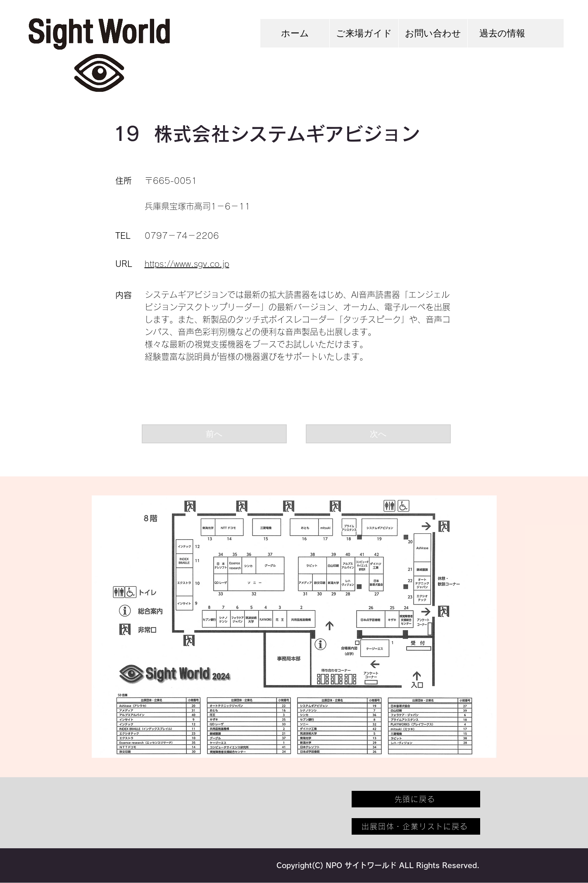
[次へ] (378, 434)
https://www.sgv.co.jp (187, 264)
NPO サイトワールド (361, 865)
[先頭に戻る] (416, 799)
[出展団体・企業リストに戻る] (416, 826)
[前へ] (214, 434)
